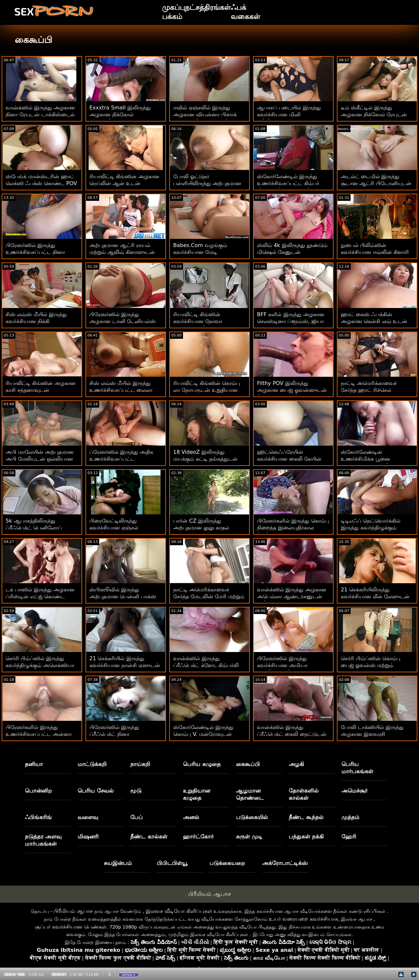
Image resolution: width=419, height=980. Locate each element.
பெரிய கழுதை (202, 764)
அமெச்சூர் (355, 791)
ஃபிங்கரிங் (38, 817)
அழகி (296, 764)
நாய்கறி (140, 764)
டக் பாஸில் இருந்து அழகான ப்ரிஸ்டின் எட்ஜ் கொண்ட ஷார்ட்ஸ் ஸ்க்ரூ (40, 596)
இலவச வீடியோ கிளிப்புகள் (179, 911)
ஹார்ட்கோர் (198, 836)
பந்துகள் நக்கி (306, 836)
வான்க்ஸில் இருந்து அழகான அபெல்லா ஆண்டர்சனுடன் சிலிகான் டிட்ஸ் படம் (292, 596)
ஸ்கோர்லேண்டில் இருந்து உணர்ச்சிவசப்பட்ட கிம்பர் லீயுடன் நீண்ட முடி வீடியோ (291, 183)
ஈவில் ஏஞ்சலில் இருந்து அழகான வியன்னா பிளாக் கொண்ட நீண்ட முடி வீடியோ (208, 115)
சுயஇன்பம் (118, 863)
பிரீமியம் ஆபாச (209, 894)
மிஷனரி (88, 836)
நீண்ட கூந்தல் (306, 817)
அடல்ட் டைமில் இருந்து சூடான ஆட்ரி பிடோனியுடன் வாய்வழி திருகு (376, 183)
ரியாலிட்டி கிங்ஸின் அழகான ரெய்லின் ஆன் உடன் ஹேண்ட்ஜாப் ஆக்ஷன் (124, 183)
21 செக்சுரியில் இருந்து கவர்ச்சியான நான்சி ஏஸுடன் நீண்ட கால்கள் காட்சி (125, 665)
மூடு (136, 791)
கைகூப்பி (248, 764)
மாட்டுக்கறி (92, 764)
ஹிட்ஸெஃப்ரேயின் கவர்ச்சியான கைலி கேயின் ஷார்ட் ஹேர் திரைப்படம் (289, 459)
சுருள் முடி (249, 836)
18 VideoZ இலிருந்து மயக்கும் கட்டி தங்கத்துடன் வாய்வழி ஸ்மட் (205, 459)
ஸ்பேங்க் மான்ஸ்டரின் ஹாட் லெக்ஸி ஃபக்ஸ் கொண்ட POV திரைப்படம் (41, 183)
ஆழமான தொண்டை (250, 794)
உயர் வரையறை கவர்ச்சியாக (303, 919)
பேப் (137, 817)
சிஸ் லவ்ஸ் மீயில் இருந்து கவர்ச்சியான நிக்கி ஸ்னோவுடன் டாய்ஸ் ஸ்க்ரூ (38, 321)
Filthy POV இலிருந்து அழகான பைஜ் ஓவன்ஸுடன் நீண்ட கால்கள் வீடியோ (292, 390)
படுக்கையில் (252, 817)
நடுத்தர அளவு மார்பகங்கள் (43, 840)
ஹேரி (349, 836)
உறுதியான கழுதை (197, 794)
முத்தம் (350, 817)
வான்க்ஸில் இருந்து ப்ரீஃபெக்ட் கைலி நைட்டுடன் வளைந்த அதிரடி (292, 734)
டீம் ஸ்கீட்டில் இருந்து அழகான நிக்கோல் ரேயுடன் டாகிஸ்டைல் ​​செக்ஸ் (374, 115)
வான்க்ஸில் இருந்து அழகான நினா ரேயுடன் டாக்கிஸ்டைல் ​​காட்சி (41, 115)
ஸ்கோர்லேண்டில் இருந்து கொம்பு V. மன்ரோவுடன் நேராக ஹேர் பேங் (203, 734)
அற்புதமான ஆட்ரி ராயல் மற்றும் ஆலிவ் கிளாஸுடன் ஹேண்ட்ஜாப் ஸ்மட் (122, 252)
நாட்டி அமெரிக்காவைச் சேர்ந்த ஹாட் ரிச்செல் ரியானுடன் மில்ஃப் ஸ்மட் (372, 390)
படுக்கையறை (227, 863)
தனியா (34, 764)
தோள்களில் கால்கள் (304, 794)
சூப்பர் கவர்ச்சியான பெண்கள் (71, 927)
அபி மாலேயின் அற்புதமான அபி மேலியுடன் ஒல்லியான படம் (40, 459)
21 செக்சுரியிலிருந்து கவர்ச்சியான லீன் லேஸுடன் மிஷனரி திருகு (375, 596)
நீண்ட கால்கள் (149, 836)
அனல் (191, 817)
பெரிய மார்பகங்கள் (357, 768)
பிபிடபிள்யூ (172, 863)
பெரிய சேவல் (96, 791)
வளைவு (88, 817)
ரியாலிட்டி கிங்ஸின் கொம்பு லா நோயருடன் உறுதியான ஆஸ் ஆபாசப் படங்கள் (207, 390)
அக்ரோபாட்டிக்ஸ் (285, 863)
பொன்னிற (38, 791)
